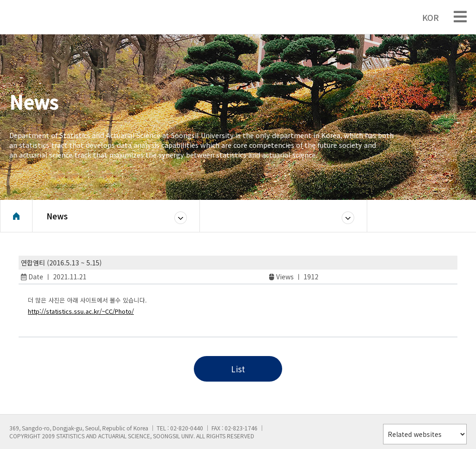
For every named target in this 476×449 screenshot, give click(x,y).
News (57, 216)
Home (16, 216)
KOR (426, 17)
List (238, 369)
